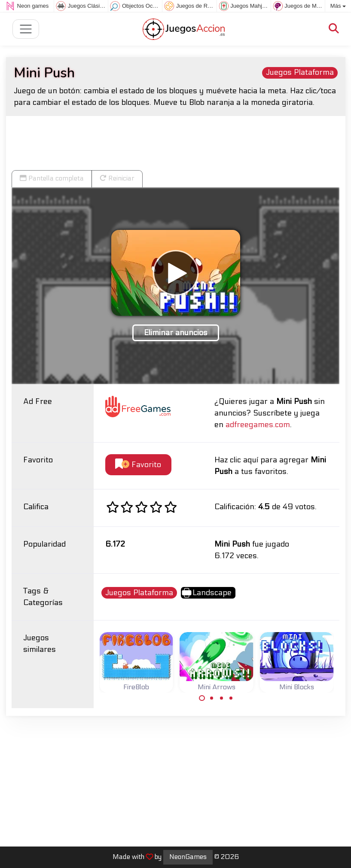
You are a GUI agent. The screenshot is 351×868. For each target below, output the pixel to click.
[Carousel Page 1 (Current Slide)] (202, 698)
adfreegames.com (258, 425)
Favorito (138, 464)
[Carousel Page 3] (221, 698)
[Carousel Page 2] (212, 698)
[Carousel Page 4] (231, 698)
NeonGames (188, 857)
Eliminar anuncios (176, 333)
